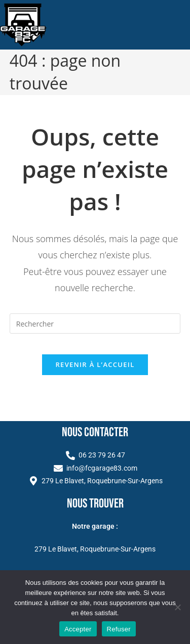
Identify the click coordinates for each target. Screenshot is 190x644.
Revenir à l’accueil (95, 364)
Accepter (78, 629)
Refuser (119, 629)
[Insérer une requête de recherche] (95, 324)
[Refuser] (177, 607)
